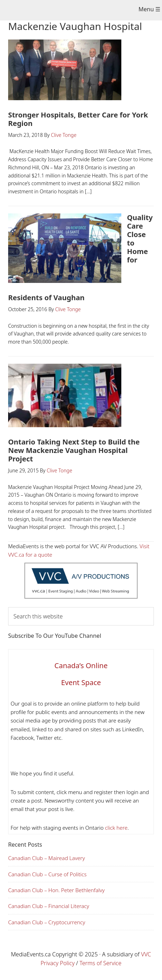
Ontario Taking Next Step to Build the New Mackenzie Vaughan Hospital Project (74, 450)
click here (116, 828)
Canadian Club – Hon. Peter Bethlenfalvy (56, 890)
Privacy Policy (58, 963)
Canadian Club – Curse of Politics (47, 874)
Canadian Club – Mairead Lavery (47, 858)
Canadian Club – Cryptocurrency (47, 922)
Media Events (76, 11)
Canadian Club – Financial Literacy (49, 906)
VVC (146, 954)
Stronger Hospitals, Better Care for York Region (78, 119)
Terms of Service (101, 963)
